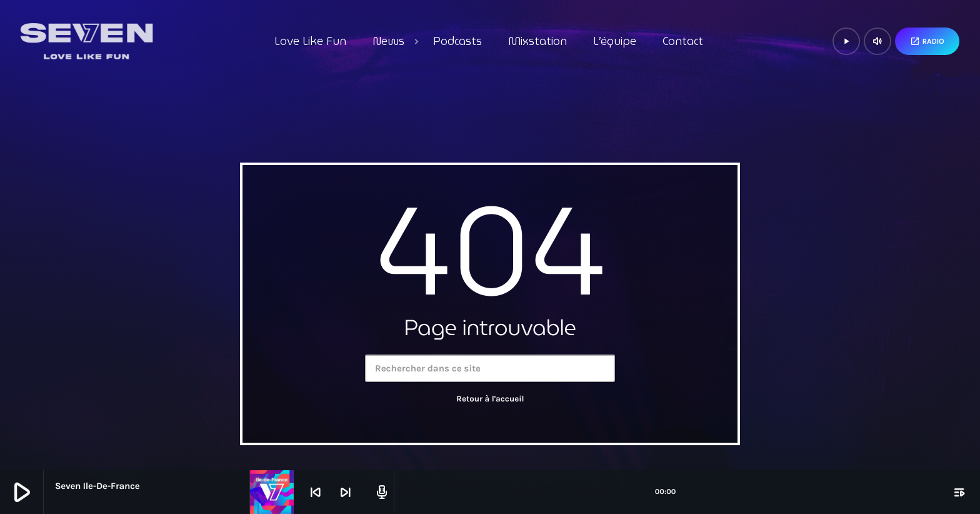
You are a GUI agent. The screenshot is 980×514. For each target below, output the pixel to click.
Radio (927, 41)
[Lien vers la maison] (87, 41)
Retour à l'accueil (490, 399)
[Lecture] (846, 41)
